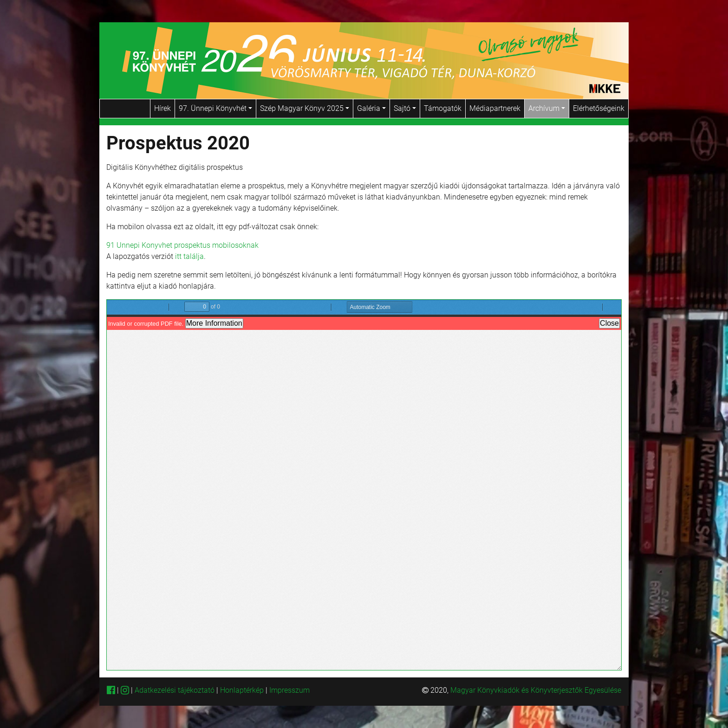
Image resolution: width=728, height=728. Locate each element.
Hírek (162, 108)
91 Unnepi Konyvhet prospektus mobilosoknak (182, 245)
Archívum (547, 108)
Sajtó (405, 108)
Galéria (371, 108)
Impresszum (289, 690)
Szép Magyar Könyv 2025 (305, 108)
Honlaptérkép (243, 690)
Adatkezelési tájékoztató (175, 690)
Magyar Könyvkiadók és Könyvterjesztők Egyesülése (536, 690)
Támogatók (443, 108)
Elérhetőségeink (599, 108)
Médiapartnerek (495, 108)
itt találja (189, 256)
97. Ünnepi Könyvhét (215, 108)
